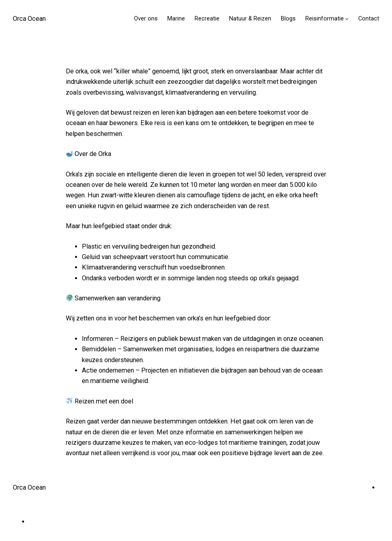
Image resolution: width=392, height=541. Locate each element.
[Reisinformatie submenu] (347, 19)
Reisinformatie (325, 19)
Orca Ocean (29, 19)
